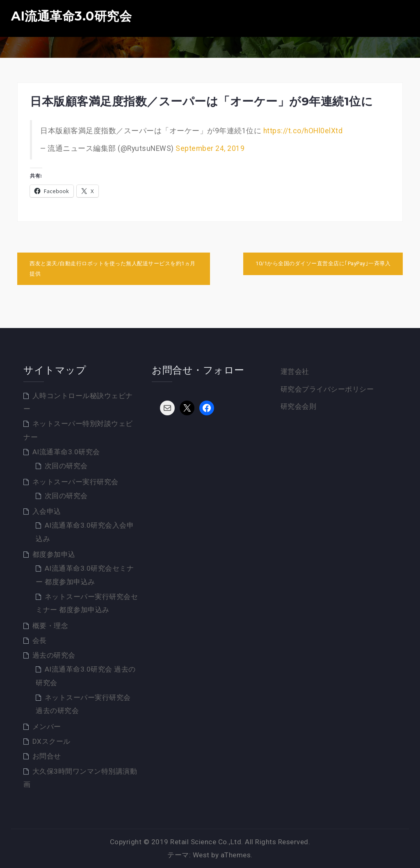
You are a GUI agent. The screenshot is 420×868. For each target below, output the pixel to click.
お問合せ (47, 756)
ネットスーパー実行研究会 (75, 482)
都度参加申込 (54, 554)
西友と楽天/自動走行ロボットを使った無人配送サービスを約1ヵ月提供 (113, 269)
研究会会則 (299, 406)
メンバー (47, 727)
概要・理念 (50, 626)
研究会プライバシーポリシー (327, 389)
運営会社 (295, 371)
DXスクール (51, 741)
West (201, 855)
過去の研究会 (54, 655)
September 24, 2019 (210, 148)
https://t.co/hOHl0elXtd (303, 131)
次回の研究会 (66, 466)
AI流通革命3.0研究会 (71, 16)
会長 (40, 640)
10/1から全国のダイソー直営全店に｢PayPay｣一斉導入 (323, 263)
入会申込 (47, 511)
